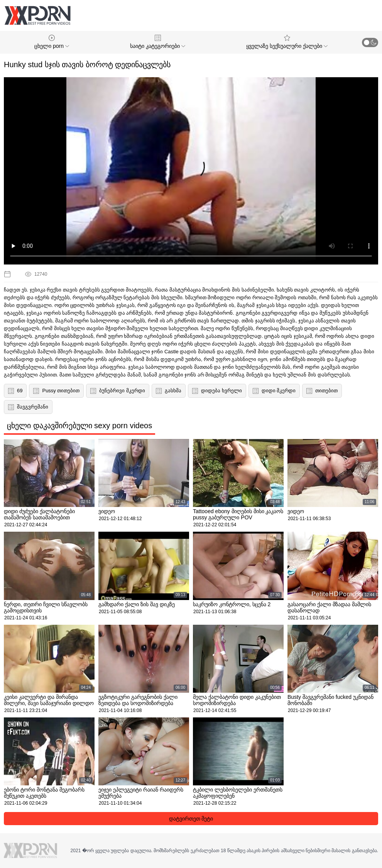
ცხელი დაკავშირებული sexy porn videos (79, 426)
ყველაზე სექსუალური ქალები (287, 42)
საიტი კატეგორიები (158, 42)
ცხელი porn (52, 42)
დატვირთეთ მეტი (191, 819)
